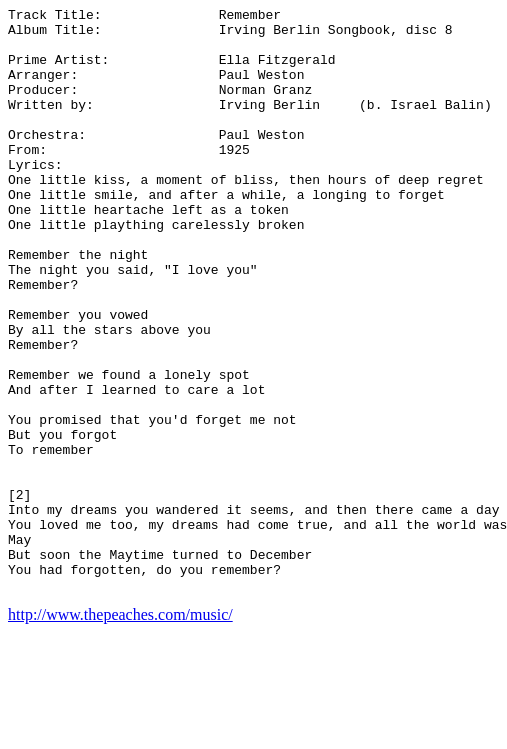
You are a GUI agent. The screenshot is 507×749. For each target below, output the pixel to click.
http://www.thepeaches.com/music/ (120, 731)
